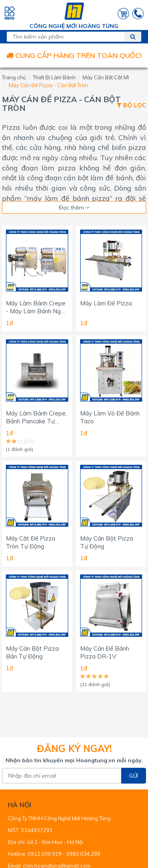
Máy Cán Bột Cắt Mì (106, 77)
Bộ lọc (131, 106)
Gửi (134, 776)
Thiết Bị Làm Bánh (54, 77)
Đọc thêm (74, 208)
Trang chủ (14, 77)
